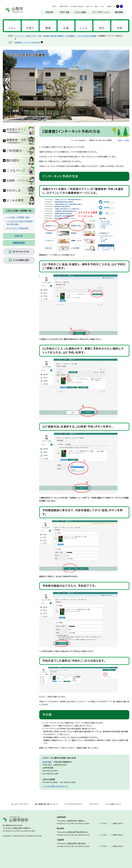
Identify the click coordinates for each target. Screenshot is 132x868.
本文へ (55, 6)
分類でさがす (31, 36)
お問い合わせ (118, 823)
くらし (12, 28)
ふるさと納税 (80, 12)
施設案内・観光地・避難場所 (54, 36)
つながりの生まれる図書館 (86, 36)
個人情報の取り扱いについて (46, 804)
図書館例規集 (19, 243)
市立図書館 (70, 36)
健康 (48, 28)
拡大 (102, 7)
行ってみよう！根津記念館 (18, 228)
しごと (84, 28)
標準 (96, 7)
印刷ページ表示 (123, 140)
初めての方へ (64, 6)
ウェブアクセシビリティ (74, 804)
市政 (120, 28)
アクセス (104, 823)
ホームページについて (20, 804)
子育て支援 (64, 12)
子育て (30, 28)
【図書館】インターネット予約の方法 (27, 42)
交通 (66, 28)
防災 (102, 28)
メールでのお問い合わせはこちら (56, 786)
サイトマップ (94, 804)
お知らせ (19, 236)
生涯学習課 (47, 762)
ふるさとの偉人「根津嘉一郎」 (19, 211)
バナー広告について (113, 804)
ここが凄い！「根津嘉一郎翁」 (19, 217)
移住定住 (50, 12)
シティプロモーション (101, 12)
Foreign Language (77, 6)
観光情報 (119, 12)
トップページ (19, 36)
